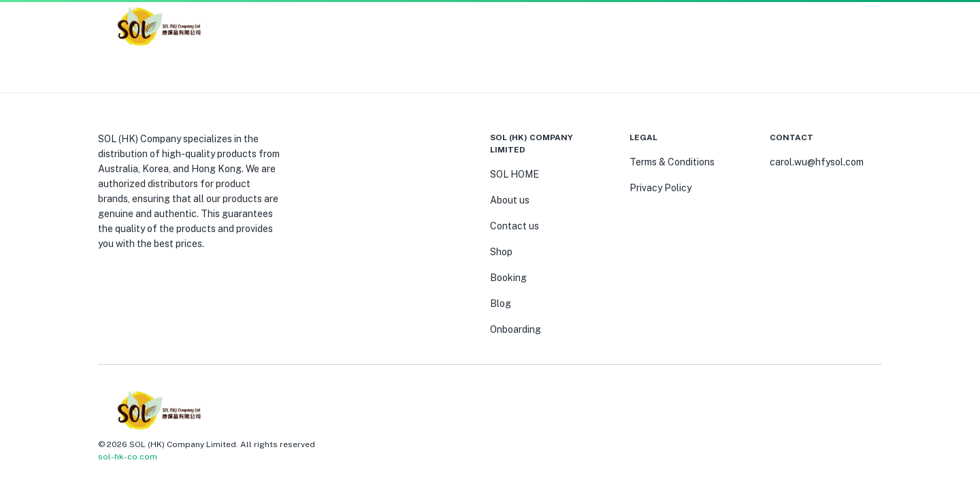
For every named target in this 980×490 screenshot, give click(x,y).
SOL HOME (514, 174)
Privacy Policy (660, 188)
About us (510, 200)
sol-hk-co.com (128, 457)
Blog (501, 304)
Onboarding (516, 329)
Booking (508, 278)
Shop (501, 252)
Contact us (514, 226)
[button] (857, 27)
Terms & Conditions (672, 162)
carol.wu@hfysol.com (817, 162)
